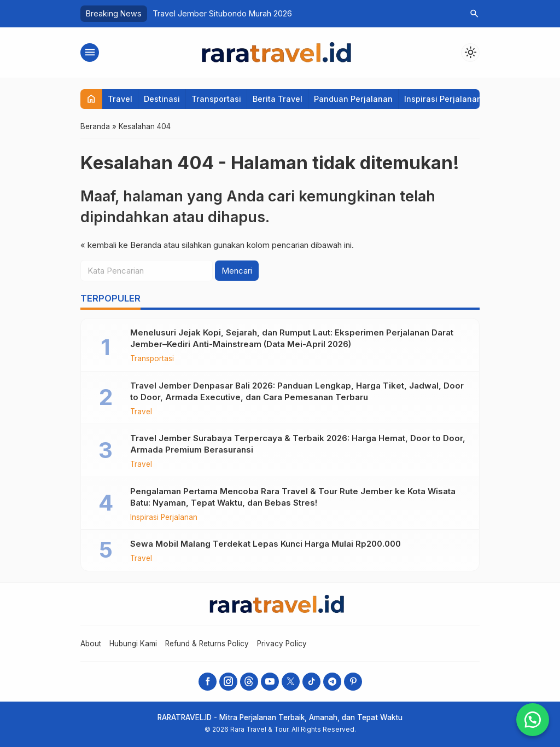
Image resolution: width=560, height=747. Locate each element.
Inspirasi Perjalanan (443, 99)
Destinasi (162, 99)
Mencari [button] (237, 271)
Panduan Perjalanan (353, 99)
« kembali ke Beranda (121, 245)
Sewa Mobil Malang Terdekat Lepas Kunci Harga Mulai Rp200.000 (266, 544)
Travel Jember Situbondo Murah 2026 (222, 13)
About (91, 644)
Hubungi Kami (133, 644)
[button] (533, 720)
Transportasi (216, 99)
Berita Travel (278, 99)
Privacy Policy (282, 644)
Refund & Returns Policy (207, 644)
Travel (120, 99)
